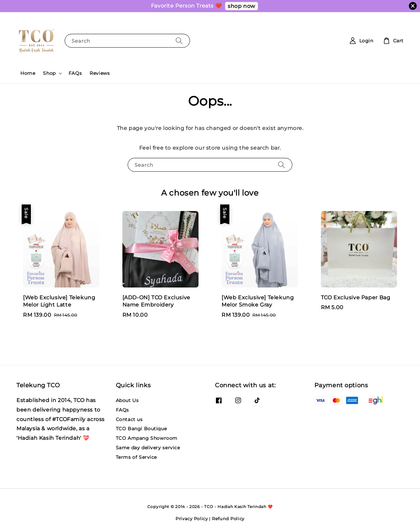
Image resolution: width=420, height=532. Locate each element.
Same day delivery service (148, 448)
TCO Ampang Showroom (147, 438)
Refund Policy (228, 519)
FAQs (75, 73)
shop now (241, 6)
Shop (49, 73)
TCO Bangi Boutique (141, 429)
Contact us (129, 419)
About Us (127, 400)
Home (28, 73)
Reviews (100, 73)
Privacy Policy (192, 519)
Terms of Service (136, 457)
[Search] (179, 41)
